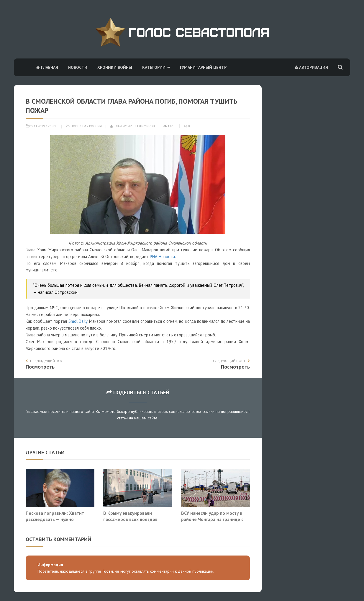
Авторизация (311, 67)
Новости (78, 67)
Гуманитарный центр (203, 67)
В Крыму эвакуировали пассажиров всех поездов (130, 516)
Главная (47, 67)
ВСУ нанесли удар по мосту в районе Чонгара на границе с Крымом (212, 519)
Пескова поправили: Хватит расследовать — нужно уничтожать (55, 519)
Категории (156, 67)
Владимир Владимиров (133, 126)
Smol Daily (78, 321)
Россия (95, 126)
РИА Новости (162, 256)
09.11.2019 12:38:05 (42, 126)
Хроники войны (115, 67)
